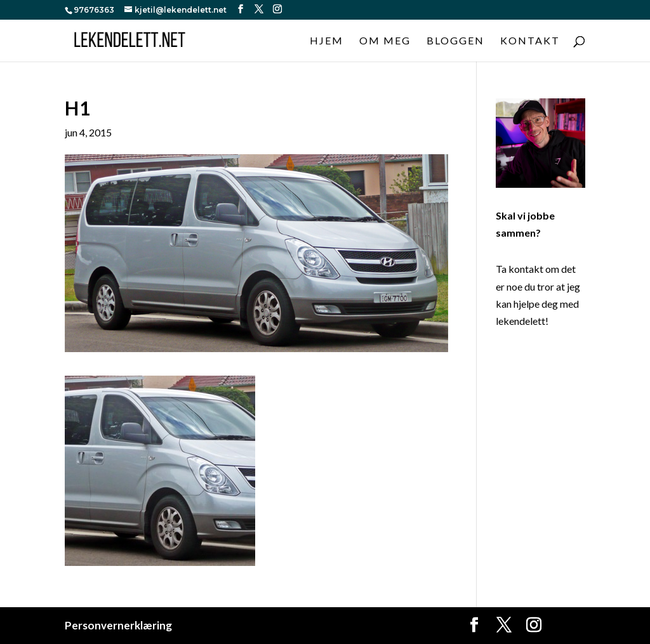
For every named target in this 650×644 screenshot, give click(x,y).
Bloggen (455, 41)
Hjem (327, 41)
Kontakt (530, 41)
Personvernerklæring (118, 625)
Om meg (385, 41)
